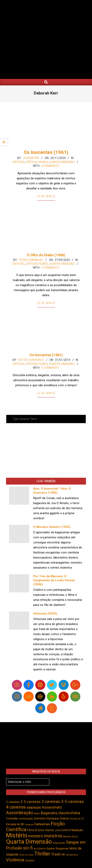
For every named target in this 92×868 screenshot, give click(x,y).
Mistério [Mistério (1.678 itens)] (17, 835)
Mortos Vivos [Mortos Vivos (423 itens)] (70, 837)
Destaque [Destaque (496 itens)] (53, 818)
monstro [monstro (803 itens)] (36, 836)
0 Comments (50, 166)
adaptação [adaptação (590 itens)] (34, 807)
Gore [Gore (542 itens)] (41, 830)
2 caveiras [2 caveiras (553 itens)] (13, 802)
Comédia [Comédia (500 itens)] (12, 818)
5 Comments (50, 268)
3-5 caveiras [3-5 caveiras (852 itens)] (72, 802)
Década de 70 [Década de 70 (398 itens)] (76, 819)
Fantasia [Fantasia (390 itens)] (29, 825)
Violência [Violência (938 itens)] (15, 860)
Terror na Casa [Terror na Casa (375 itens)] (26, 855)
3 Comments (50, 368)
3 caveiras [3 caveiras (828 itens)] (51, 802)
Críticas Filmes (37, 162)
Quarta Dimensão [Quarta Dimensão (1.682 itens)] (29, 842)
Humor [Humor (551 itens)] (50, 830)
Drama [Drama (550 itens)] (64, 818)
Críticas (18, 162)
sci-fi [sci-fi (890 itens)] (28, 848)
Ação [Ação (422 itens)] (37, 813)
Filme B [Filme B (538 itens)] (32, 830)
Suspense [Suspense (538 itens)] (62, 848)
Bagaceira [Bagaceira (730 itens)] (49, 813)
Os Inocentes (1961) (46, 152)
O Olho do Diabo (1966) (46, 255)
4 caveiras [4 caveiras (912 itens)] (16, 807)
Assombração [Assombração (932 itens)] (20, 813)
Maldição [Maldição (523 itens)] (77, 830)
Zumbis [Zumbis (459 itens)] (30, 860)
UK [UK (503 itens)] (63, 855)
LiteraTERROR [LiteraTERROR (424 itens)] (63, 830)
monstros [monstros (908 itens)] (53, 836)
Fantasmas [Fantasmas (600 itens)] (42, 824)
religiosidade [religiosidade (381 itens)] (59, 843)
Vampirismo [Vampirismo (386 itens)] (72, 855)
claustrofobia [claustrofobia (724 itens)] (69, 813)
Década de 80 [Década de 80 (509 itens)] (15, 824)
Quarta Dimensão (62, 162)
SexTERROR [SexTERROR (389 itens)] (39, 849)
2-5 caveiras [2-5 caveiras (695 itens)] (31, 802)
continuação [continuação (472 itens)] (26, 819)
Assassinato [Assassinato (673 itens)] (52, 807)
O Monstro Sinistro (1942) (52, 527)
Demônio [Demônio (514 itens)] (40, 819)
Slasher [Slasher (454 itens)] (50, 849)
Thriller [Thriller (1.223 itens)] (42, 854)
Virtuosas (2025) (45, 614)
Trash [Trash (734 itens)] (56, 854)
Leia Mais (46, 196)
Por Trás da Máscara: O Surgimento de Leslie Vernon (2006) (54, 580)
